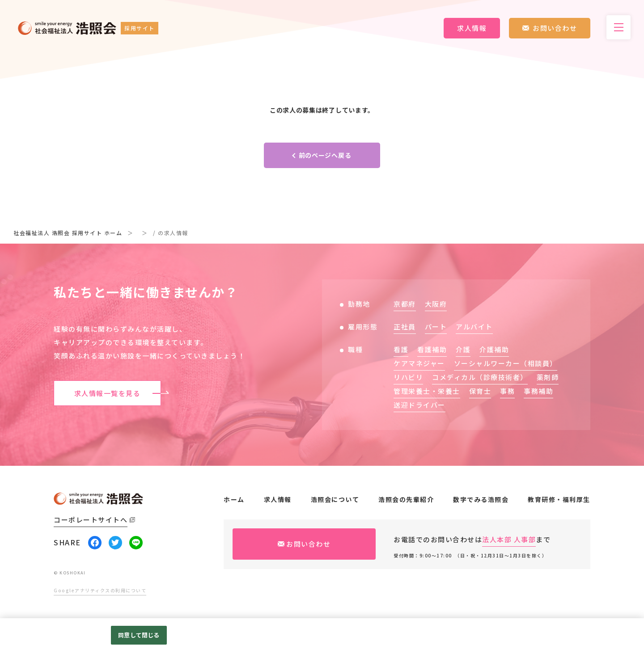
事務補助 (538, 391)
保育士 (480, 391)
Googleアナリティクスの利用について (100, 590)
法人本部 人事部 (509, 539)
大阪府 (436, 304)
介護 (463, 349)
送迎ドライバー (419, 405)
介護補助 (494, 349)
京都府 (405, 304)
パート (436, 327)
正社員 (405, 327)
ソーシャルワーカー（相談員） (506, 363)
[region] (322, 638)
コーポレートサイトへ (91, 520)
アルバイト (474, 327)
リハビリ (408, 377)
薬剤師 (548, 377)
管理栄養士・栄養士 (427, 391)
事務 (507, 391)
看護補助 (432, 349)
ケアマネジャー (419, 363)
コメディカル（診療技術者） (480, 377)
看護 (401, 349)
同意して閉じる (139, 635)
